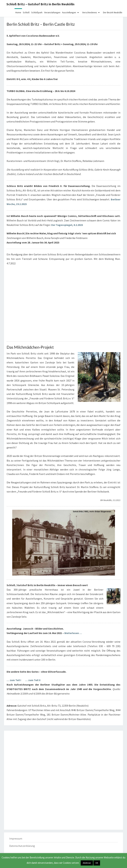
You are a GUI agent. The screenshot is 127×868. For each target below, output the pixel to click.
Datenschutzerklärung (22, 846)
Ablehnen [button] (87, 863)
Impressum (16, 839)
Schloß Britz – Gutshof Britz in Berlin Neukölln (40, 4)
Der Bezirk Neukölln (113, 12)
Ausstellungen (69, 12)
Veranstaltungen (52, 12)
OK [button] (97, 863)
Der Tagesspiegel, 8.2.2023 (67, 225)
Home (18, 12)
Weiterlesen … (73, 633)
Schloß (26, 12)
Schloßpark (37, 12)
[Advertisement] (63, 756)
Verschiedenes (90, 12)
